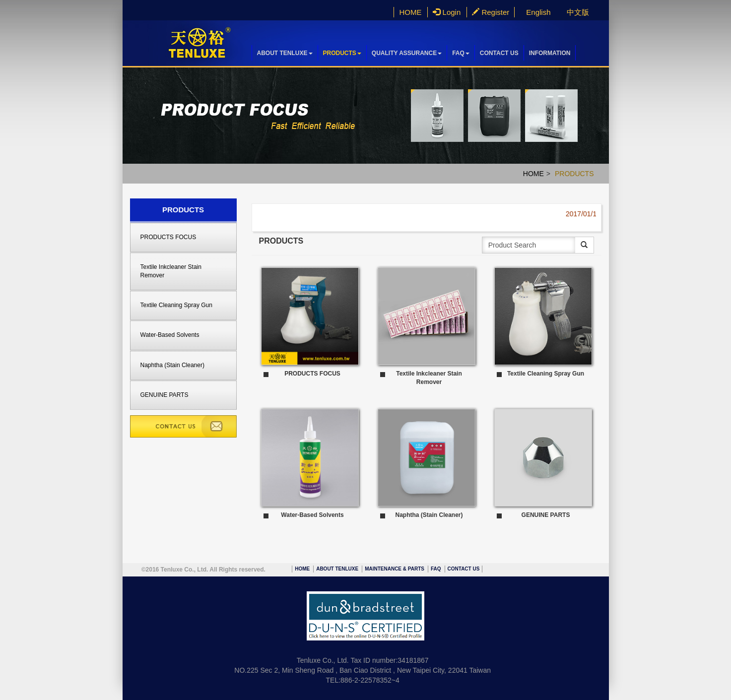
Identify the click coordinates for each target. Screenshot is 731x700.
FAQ (461, 53)
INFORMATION (550, 53)
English (538, 12)
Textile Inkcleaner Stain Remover (171, 271)
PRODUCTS (342, 53)
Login (447, 12)
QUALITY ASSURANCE (407, 53)
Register (491, 12)
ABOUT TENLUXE (285, 53)
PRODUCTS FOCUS (168, 237)
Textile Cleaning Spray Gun (176, 305)
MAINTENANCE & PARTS (395, 569)
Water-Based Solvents (170, 335)
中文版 (578, 12)
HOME (410, 12)
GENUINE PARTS (165, 395)
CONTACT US (499, 53)
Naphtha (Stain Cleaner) (172, 365)
